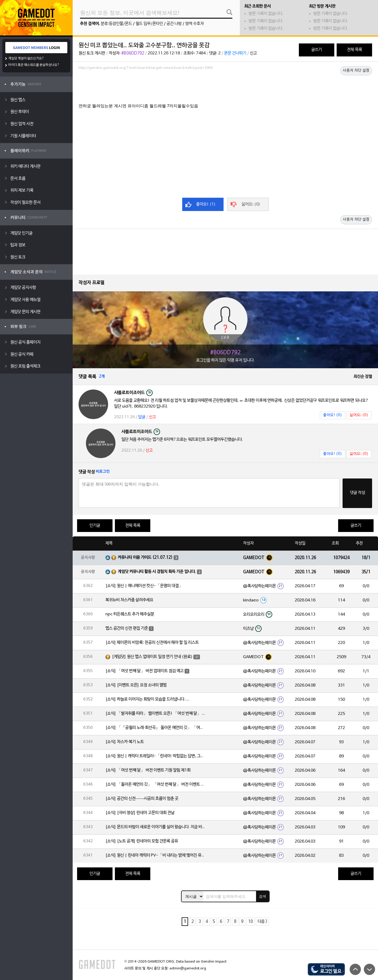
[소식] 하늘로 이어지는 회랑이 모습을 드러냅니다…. (147, 699)
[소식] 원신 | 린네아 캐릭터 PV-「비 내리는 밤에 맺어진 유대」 (156, 855)
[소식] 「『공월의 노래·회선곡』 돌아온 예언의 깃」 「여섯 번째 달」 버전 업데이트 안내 (156, 728)
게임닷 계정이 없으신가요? (26, 59)
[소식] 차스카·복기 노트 (125, 742)
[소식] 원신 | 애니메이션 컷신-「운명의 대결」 (144, 586)
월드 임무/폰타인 (149, 24)
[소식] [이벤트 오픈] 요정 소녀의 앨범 (136, 685)
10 (250, 922)
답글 (142, 417)
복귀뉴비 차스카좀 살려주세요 (129, 600)
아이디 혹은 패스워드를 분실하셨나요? (34, 65)
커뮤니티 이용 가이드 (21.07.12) (145, 558)
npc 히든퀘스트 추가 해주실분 (130, 614)
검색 (263, 896)
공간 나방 (174, 24)
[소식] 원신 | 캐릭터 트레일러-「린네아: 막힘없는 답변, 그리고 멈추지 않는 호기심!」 (156, 756)
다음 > (262, 922)
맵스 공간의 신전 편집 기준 (127, 628)
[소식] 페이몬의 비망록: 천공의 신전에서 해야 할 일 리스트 (152, 643)
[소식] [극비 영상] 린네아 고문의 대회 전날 (140, 813)
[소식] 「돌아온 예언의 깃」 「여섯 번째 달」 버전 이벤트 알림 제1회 (156, 785)
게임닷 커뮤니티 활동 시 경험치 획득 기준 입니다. (157, 572)
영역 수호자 (194, 24)
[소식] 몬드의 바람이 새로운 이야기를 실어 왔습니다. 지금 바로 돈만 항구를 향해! (156, 827)
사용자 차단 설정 (356, 71)
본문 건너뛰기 (235, 53)
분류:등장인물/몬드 (116, 24)
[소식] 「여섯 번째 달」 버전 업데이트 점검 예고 (145, 671)
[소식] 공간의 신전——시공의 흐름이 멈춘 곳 (142, 799)
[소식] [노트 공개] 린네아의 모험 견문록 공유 (142, 841)
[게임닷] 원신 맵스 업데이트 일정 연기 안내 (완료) (152, 657)
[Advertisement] (225, 88)
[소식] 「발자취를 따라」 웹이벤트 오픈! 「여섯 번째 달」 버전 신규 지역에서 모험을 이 (156, 714)
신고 (253, 53)
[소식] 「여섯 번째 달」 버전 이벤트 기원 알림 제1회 (148, 770)
